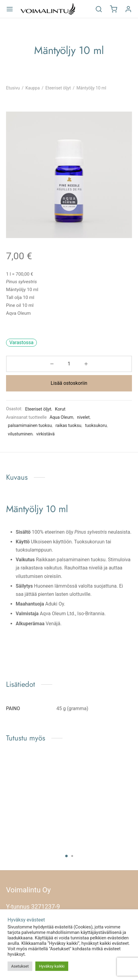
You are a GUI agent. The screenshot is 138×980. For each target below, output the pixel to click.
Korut (60, 409)
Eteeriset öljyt (58, 88)
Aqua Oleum (61, 417)
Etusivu (13, 88)
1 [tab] (66, 856)
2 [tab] (72, 856)
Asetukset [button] (20, 966)
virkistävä (45, 434)
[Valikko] (10, 9)
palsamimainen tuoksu (30, 426)
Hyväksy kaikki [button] (52, 966)
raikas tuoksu (69, 426)
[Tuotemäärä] (69, 364)
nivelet (83, 417)
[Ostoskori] (114, 9)
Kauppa (32, 88)
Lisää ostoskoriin (69, 383)
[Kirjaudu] (128, 9)
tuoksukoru (96, 426)
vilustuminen (20, 434)
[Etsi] (99, 9)
